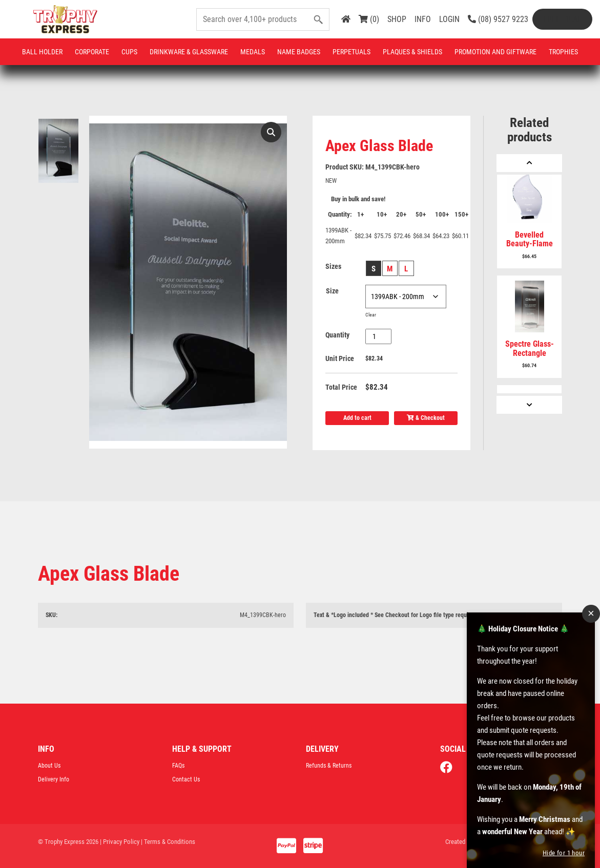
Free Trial (562, 19)
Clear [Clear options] (371, 315)
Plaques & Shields (412, 52)
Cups (129, 52)
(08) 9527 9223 (498, 19)
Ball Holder (42, 52)
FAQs (178, 766)
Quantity (337, 335)
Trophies (563, 52)
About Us (49, 766)
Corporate (92, 52)
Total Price (341, 387)
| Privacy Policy (120, 842)
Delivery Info (54, 779)
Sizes (333, 266)
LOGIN (449, 19)
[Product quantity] (378, 336)
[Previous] (529, 163)
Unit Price (340, 358)
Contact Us (186, 779)
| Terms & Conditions (168, 842)
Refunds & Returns (329, 766)
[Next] (529, 405)
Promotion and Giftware (495, 52)
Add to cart (357, 418)
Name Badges (299, 52)
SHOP (397, 19)
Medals (253, 52)
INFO (423, 19)
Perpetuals (351, 52)
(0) (369, 19)
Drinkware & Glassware (189, 52)
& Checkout (426, 418)
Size (332, 291)
